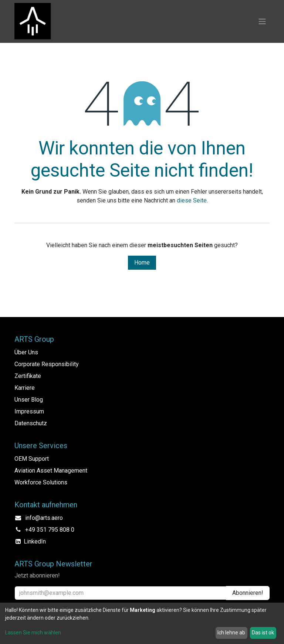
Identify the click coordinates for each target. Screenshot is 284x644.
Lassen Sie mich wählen (33, 633)
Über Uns (26, 352)
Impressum (29, 411)
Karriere (25, 388)
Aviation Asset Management (51, 471)
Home (142, 263)
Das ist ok (263, 633)
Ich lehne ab (231, 633)
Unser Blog (29, 400)
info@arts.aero (44, 518)
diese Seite (192, 200)
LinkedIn (35, 541)
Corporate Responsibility (47, 364)
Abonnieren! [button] (248, 593)
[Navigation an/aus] (262, 22)
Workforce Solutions (41, 482)
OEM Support (32, 459)
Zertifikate (28, 376)
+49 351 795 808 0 (50, 530)
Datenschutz (31, 423)
